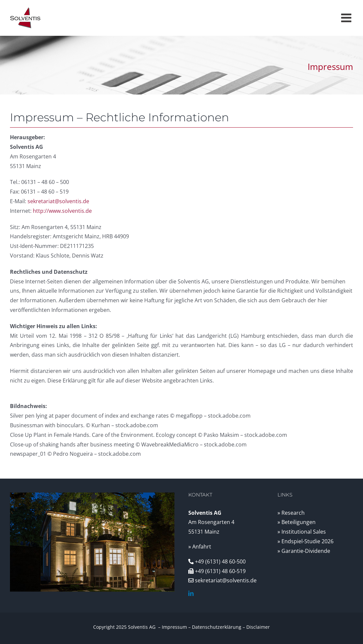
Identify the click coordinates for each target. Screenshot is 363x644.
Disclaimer (258, 627)
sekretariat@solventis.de (58, 201)
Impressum (174, 627)
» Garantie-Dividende (304, 551)
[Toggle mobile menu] (347, 18)
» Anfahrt (200, 547)
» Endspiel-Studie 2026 (305, 541)
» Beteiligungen (297, 522)
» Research (291, 513)
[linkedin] (191, 593)
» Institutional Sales (302, 532)
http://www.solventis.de (62, 211)
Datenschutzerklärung (217, 627)
